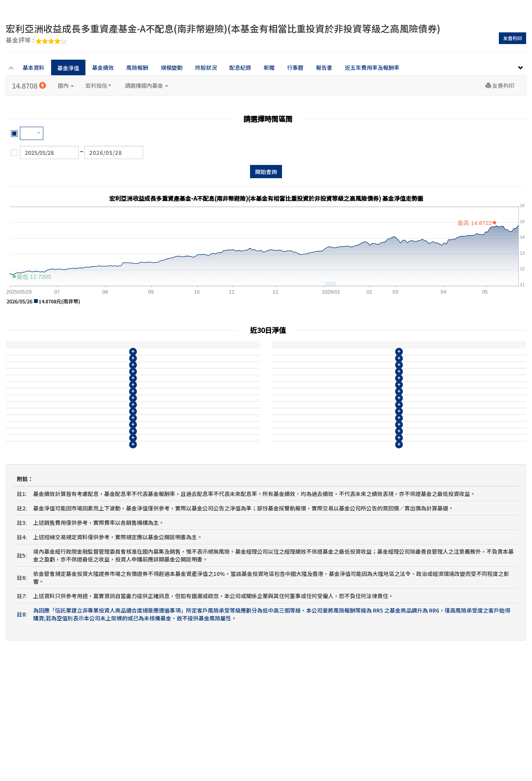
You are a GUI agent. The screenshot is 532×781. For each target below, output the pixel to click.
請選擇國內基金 (146, 85)
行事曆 (295, 67)
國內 (66, 85)
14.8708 (29, 85)
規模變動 (172, 67)
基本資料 (34, 67)
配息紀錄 (240, 67)
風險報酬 (137, 67)
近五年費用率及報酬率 (372, 67)
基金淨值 (68, 68)
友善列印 (512, 38)
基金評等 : (36, 41)
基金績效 (103, 67)
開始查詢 (266, 172)
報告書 (324, 67)
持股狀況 (206, 67)
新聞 (269, 67)
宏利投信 (98, 85)
